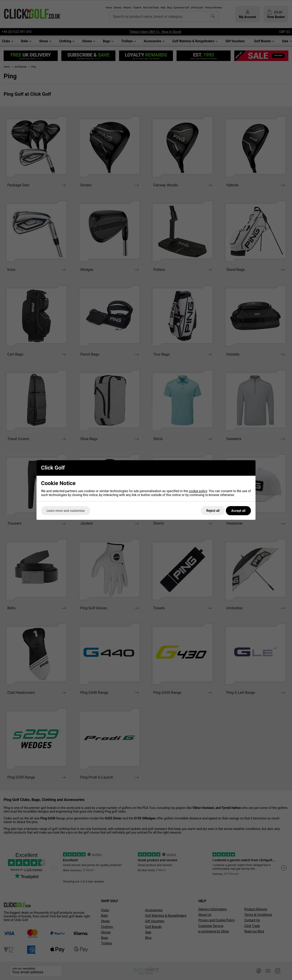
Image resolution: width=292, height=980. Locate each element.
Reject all (213, 511)
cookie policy (198, 491)
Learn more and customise (66, 511)
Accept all (238, 511)
